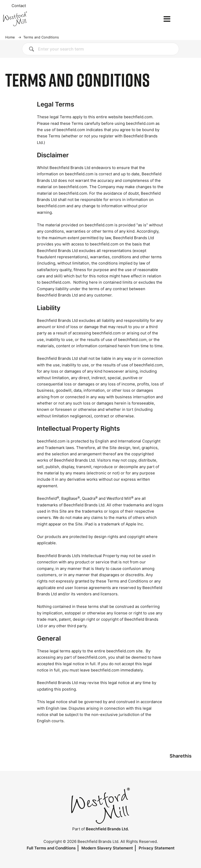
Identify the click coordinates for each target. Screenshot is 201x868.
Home (10, 37)
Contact (19, 6)
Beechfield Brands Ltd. (107, 829)
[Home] (32, 19)
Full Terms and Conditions (51, 848)
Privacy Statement (157, 848)
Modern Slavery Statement (107, 848)
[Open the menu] (167, 19)
